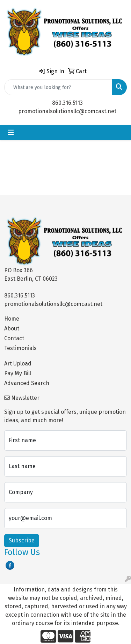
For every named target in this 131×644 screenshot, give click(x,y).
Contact (14, 338)
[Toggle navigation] (11, 132)
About (12, 328)
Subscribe (22, 540)
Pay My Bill (18, 373)
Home (12, 319)
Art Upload (18, 364)
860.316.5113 (67, 103)
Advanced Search (27, 383)
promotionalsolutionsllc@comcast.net (67, 111)
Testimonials (20, 348)
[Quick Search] (58, 87)
